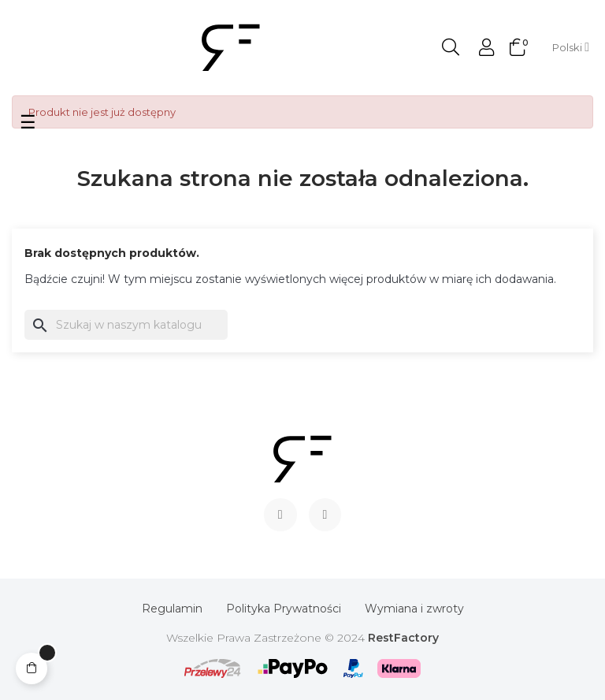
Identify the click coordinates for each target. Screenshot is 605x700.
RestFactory (403, 638)
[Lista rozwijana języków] (571, 47)
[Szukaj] (126, 325)
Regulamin (172, 609)
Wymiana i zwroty (414, 609)
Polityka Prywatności (284, 609)
